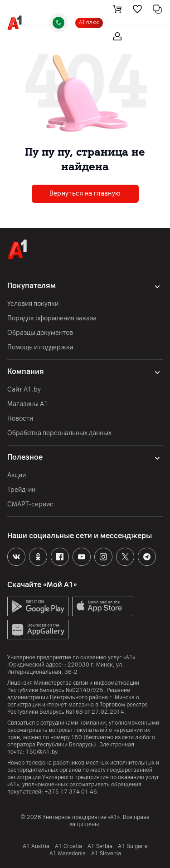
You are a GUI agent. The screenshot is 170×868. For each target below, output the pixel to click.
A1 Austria (36, 846)
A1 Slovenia (106, 853)
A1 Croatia (68, 846)
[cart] (117, 9)
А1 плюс (89, 22)
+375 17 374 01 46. (72, 792)
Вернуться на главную (85, 194)
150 (77, 737)
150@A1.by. (42, 752)
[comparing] (157, 9)
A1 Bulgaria (133, 846)
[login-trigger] (117, 36)
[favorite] (137, 9)
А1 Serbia (100, 846)
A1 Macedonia (68, 853)
